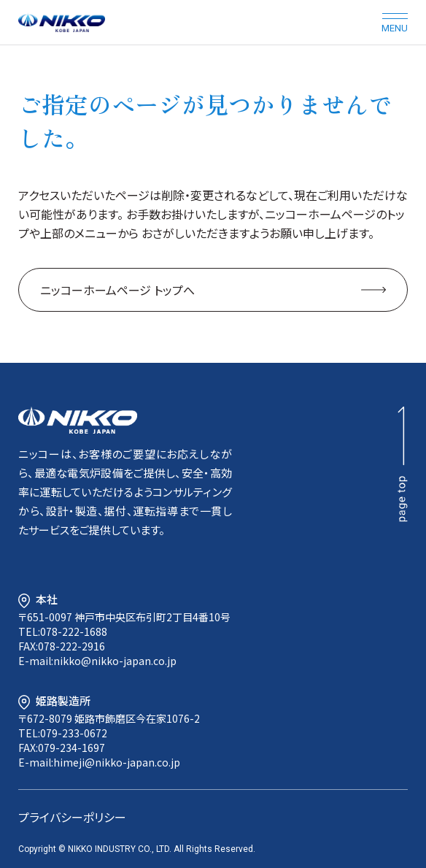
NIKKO (78, 420)
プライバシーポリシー (72, 817)
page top (403, 464)
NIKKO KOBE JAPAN (62, 22)
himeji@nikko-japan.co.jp (117, 762)
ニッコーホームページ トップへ (117, 290)
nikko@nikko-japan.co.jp (115, 661)
